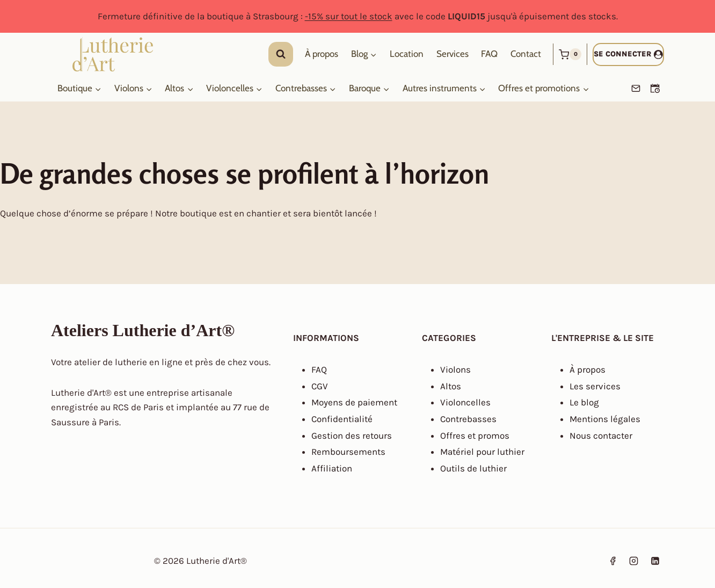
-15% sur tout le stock (349, 16)
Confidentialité (342, 419)
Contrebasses (468, 419)
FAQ (489, 54)
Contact (526, 54)
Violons (455, 369)
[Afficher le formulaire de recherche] (281, 54)
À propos (322, 54)
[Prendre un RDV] (655, 89)
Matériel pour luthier (482, 452)
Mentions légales (605, 419)
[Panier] (570, 54)
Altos (451, 386)
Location (407, 54)
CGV (320, 386)
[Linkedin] (655, 561)
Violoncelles (465, 402)
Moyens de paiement (354, 402)
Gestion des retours (352, 435)
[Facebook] (613, 561)
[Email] (636, 89)
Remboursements (348, 452)
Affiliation (332, 468)
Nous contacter (601, 435)
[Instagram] (634, 561)
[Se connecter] (628, 55)
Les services (595, 386)
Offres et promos (475, 435)
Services (453, 54)
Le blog (584, 402)
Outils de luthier (473, 468)
